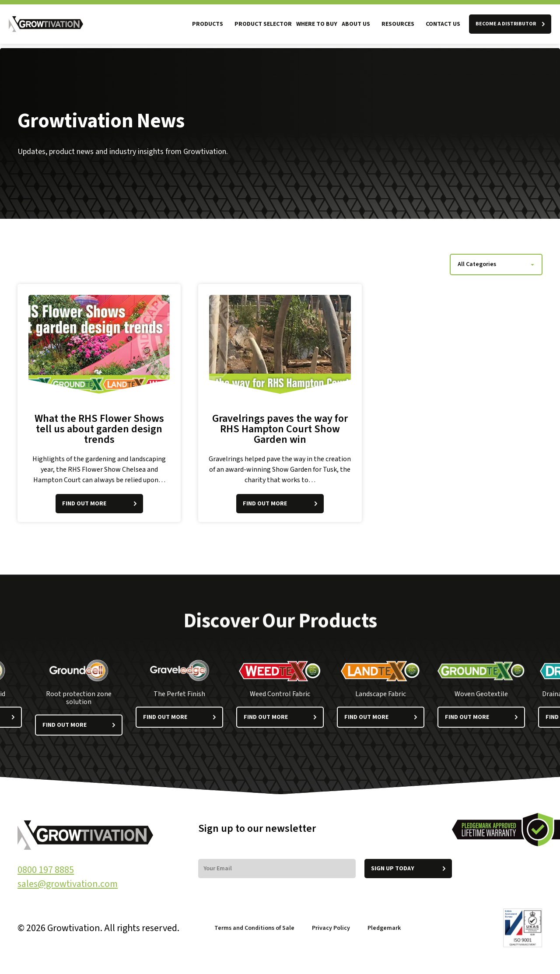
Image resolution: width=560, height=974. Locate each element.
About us (356, 24)
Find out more (79, 725)
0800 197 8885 (46, 870)
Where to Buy (317, 24)
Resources (398, 24)
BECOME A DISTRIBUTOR (510, 24)
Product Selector (263, 24)
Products (208, 24)
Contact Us (443, 24)
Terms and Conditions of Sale (254, 928)
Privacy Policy (331, 928)
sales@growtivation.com (68, 884)
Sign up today (408, 869)
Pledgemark (385, 928)
